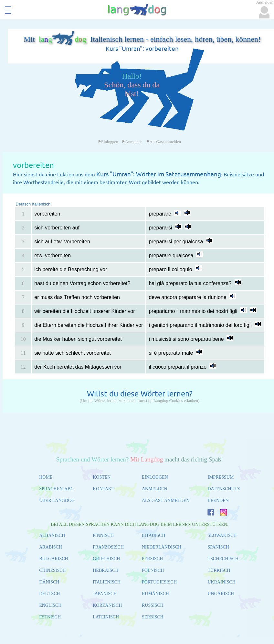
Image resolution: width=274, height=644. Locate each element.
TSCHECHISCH (223, 559)
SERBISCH (153, 617)
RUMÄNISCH (155, 594)
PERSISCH (152, 559)
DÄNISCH (49, 582)
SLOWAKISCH (222, 535)
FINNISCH (103, 535)
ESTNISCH (50, 617)
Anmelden (132, 142)
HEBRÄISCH (105, 570)
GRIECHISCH (106, 559)
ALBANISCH (52, 535)
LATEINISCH (106, 617)
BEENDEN (218, 500)
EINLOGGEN (155, 477)
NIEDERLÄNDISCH (162, 547)
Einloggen (108, 142)
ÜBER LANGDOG (57, 500)
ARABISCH (51, 547)
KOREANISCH (107, 605)
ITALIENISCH (107, 582)
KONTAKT (104, 489)
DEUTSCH (50, 594)
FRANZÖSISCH (108, 547)
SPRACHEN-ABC (56, 489)
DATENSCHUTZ (224, 489)
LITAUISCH (154, 535)
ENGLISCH (50, 605)
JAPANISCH (105, 594)
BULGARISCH (53, 559)
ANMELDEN (155, 489)
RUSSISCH (153, 605)
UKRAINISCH (221, 582)
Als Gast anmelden (164, 142)
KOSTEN (102, 477)
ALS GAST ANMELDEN (166, 500)
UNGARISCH (221, 594)
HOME (46, 477)
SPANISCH (218, 547)
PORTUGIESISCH (159, 582)
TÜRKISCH (219, 570)
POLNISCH (153, 570)
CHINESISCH (52, 570)
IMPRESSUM (221, 477)
